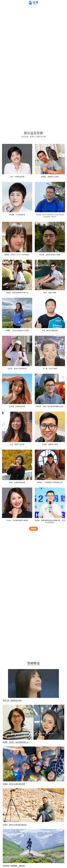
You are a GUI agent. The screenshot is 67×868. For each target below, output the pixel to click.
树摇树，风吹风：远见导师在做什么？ (16, 742)
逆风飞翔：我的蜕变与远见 (12, 700)
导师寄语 (33, 663)
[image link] (33, 3)
